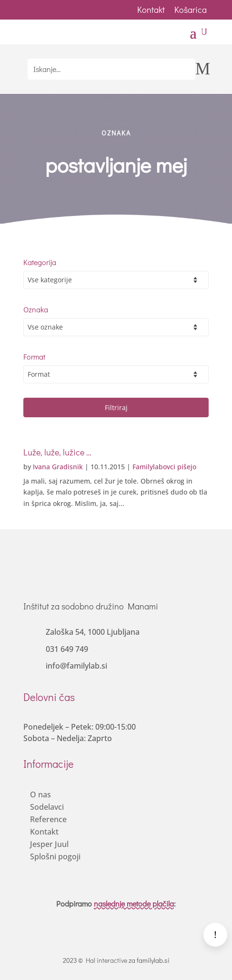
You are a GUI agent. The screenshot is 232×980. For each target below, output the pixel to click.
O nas (40, 794)
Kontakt (151, 10)
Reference (48, 819)
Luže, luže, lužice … (57, 452)
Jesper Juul (49, 844)
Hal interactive (106, 960)
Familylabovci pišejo (164, 467)
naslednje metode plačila (134, 903)
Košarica (192, 10)
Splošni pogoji (55, 856)
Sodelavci (47, 807)
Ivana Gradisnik (58, 467)
